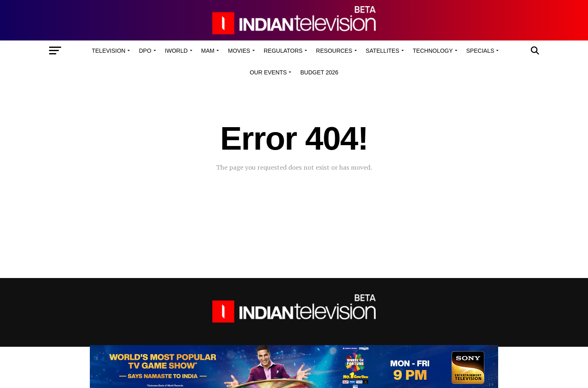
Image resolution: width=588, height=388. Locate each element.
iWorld (176, 51)
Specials (480, 51)
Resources (334, 51)
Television (109, 51)
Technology (433, 51)
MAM (208, 51)
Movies (239, 51)
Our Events (268, 72)
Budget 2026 (319, 72)
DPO (145, 51)
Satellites (383, 51)
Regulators (283, 51)
